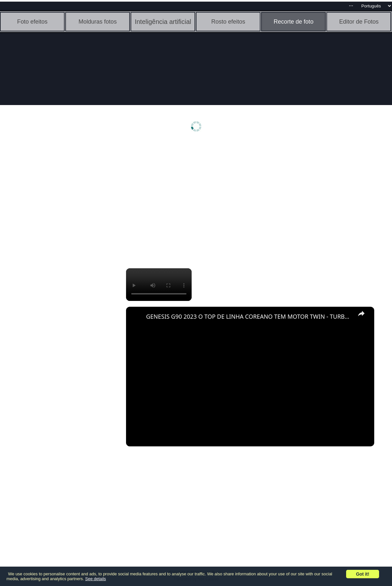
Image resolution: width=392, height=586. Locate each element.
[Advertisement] (50, 245)
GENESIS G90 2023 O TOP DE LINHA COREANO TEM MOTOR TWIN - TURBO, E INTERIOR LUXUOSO (249, 316)
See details (96, 579)
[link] (136, 317)
